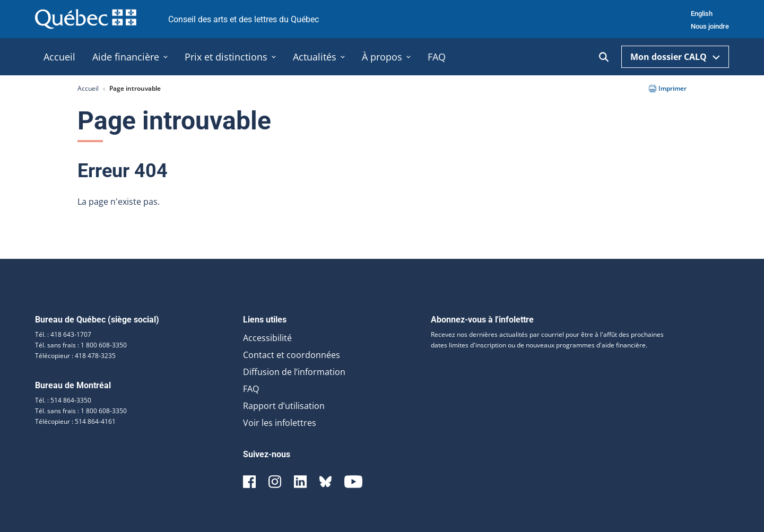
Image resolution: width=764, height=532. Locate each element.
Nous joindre (710, 26)
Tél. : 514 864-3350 (63, 400)
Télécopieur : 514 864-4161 (75, 421)
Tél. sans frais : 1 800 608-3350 (81, 345)
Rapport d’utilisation (284, 406)
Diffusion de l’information (294, 372)
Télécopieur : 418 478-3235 (75, 356)
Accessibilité (267, 338)
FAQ (251, 389)
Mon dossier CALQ (675, 57)
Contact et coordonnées (292, 355)
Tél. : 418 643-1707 (63, 334)
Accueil (88, 88)
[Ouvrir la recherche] (604, 57)
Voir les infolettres (280, 423)
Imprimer (668, 88)
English (702, 14)
